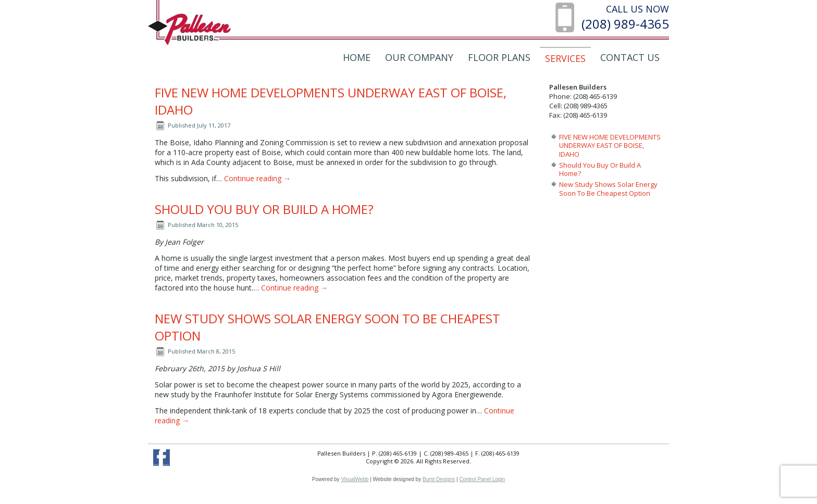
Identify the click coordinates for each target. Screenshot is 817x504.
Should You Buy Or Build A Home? (264, 209)
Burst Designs (439, 479)
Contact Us (630, 57)
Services (565, 58)
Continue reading (257, 178)
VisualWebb (355, 479)
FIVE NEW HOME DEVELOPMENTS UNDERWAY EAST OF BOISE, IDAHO (610, 146)
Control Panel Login (482, 479)
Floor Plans (499, 57)
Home (357, 57)
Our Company (419, 57)
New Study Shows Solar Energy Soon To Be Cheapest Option (608, 188)
